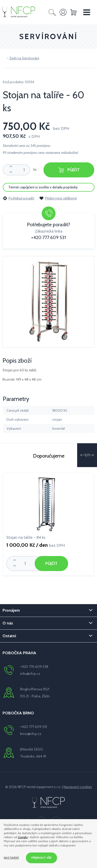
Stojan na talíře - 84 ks (26, 537)
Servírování (31, 58)
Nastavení (11, 858)
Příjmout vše (41, 858)
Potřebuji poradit (18, 198)
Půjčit (69, 170)
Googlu (23, 837)
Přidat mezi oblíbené (58, 198)
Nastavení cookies (78, 787)
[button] (82, 455)
